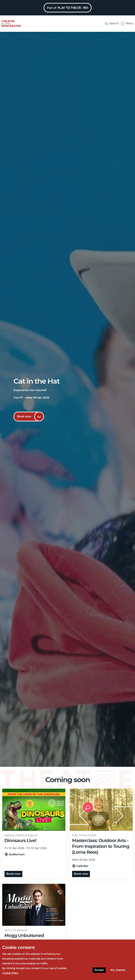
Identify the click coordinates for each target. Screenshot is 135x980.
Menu (127, 24)
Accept (99, 970)
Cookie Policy (10, 973)
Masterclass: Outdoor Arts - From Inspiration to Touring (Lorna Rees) (101, 847)
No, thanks (118, 970)
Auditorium (17, 855)
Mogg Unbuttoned (24, 936)
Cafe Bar (82, 866)
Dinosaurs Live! (20, 841)
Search (112, 24)
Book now (24, 417)
